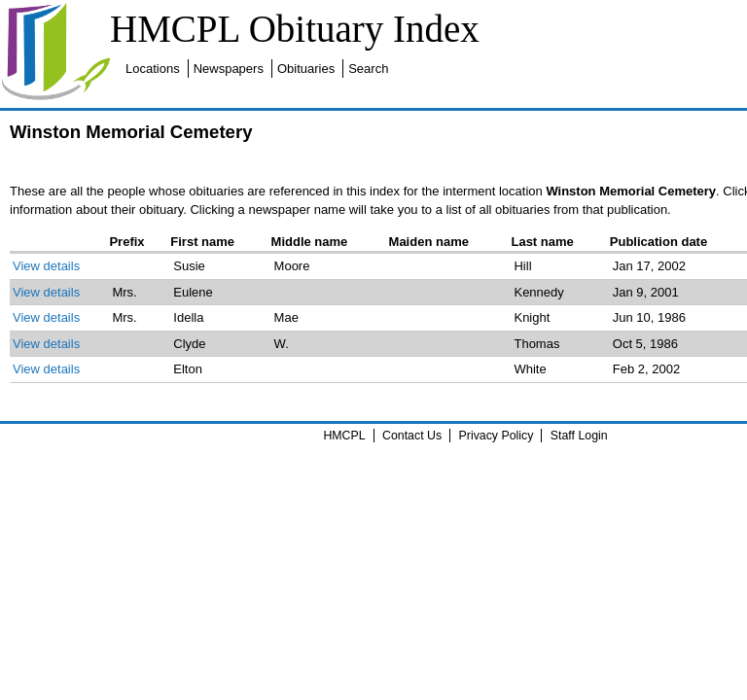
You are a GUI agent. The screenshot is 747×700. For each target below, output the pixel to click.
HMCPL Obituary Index (295, 29)
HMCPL (344, 436)
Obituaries (306, 69)
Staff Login (579, 436)
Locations (153, 69)
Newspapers (229, 69)
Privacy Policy (497, 436)
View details (46, 266)
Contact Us (412, 436)
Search (368, 69)
